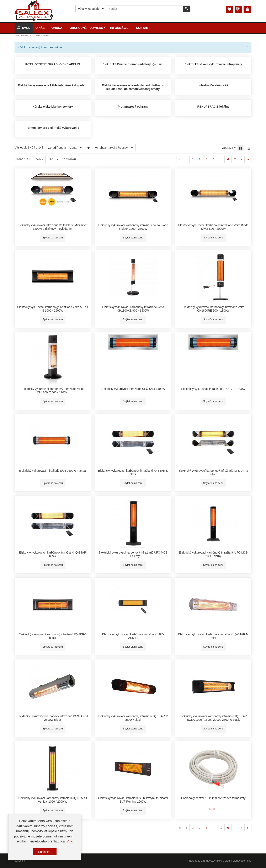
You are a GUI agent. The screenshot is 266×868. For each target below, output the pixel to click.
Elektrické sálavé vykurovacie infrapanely (213, 64)
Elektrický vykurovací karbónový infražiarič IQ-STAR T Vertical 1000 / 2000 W (53, 800)
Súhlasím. (45, 852)
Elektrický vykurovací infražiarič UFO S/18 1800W (213, 389)
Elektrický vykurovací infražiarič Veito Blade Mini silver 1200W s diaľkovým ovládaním (53, 227)
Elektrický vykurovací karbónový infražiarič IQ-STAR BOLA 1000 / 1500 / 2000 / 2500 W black (213, 718)
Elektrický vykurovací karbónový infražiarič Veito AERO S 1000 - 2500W (53, 309)
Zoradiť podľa (57, 148)
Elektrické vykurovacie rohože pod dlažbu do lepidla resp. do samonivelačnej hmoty (133, 87)
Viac (70, 841)
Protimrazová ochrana (133, 107)
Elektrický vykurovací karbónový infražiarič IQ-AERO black (53, 636)
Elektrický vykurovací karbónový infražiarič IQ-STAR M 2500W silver (53, 718)
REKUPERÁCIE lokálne (213, 107)
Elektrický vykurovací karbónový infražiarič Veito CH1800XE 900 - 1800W (133, 309)
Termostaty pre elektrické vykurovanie (53, 128)
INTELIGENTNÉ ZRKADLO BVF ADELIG (53, 64)
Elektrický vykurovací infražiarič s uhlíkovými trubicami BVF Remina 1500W (133, 800)
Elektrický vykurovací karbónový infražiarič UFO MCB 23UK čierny (213, 554)
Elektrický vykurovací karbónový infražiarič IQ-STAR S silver (213, 473)
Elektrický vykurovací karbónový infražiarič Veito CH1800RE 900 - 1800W (213, 309)
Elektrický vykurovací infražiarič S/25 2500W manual (53, 471)
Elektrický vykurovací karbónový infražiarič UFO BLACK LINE (133, 636)
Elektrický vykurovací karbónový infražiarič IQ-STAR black (53, 554)
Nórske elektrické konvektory (53, 107)
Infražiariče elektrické (213, 85)
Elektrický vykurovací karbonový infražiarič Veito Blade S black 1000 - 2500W (133, 227)
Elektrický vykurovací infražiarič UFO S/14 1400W (133, 389)
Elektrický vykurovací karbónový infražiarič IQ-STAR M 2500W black (133, 718)
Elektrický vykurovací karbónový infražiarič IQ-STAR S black (133, 473)
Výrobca (100, 148)
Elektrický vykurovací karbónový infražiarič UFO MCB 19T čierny (133, 554)
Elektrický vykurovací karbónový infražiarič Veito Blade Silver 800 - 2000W (213, 227)
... (221, 159)
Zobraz (40, 159)
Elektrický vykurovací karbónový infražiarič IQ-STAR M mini (213, 636)
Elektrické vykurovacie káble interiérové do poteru (53, 85)
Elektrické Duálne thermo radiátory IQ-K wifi (133, 64)
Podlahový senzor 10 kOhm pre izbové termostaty (213, 798)
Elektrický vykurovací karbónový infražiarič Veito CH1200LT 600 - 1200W (53, 391)
